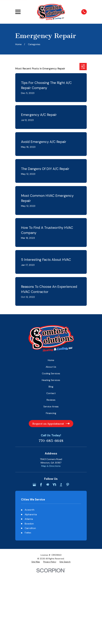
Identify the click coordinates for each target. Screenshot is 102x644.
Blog (51, 387)
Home (51, 360)
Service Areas (51, 407)
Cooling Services (51, 373)
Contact (51, 393)
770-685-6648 (51, 441)
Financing (51, 413)
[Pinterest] (68, 485)
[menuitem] (36, 562)
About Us (51, 367)
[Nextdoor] (54, 485)
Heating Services (51, 380)
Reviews (51, 400)
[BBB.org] (61, 485)
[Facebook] (41, 485)
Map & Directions (51, 466)
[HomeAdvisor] (48, 485)
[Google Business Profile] (34, 485)
